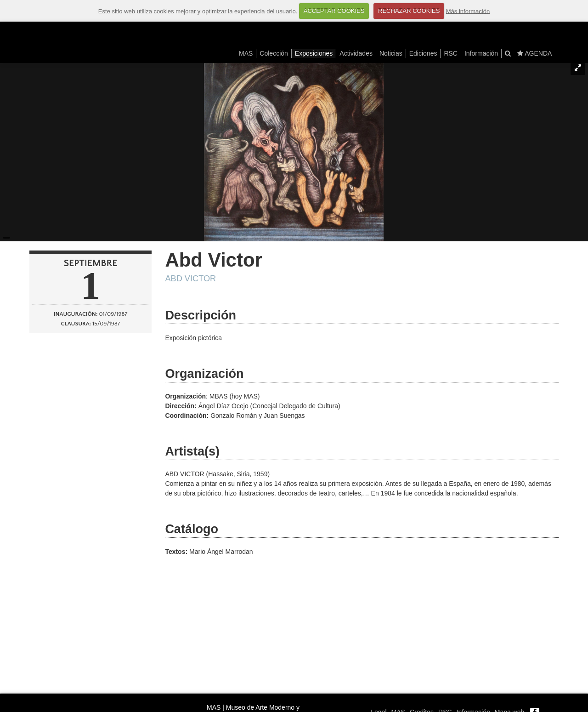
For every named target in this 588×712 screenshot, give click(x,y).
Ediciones (423, 53)
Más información (468, 11)
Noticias (391, 53)
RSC (451, 53)
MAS (246, 53)
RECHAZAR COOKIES (409, 11)
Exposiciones (314, 53)
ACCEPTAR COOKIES (334, 11)
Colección (274, 53)
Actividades (356, 53)
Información (481, 53)
